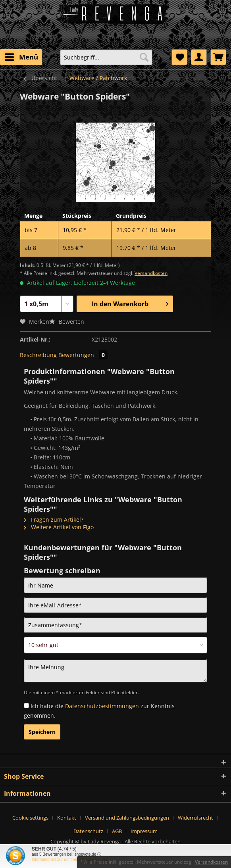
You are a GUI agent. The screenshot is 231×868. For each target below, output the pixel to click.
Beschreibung (38, 355)
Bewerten (67, 322)
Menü (21, 56)
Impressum (144, 831)
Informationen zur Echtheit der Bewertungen (71, 859)
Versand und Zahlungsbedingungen (127, 818)
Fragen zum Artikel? (54, 519)
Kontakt (67, 818)
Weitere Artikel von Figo (59, 527)
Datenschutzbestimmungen (102, 706)
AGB (117, 831)
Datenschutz (88, 831)
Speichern (42, 732)
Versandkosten (151, 273)
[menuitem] (21, 57)
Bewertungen (83, 355)
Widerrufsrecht (195, 818)
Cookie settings (30, 818)
